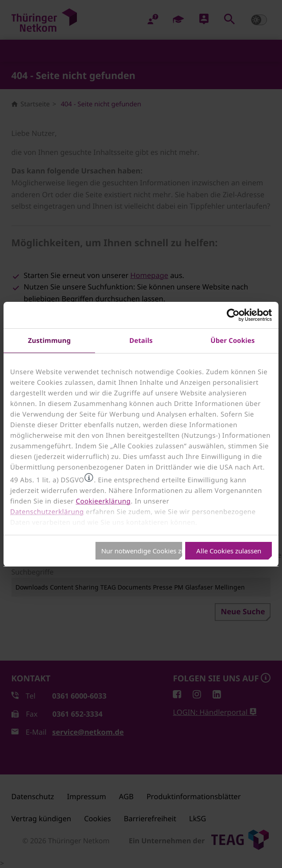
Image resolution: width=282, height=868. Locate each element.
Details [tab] (141, 340)
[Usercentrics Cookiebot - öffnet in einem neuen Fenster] (233, 315)
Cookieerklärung (103, 501)
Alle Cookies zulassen (229, 551)
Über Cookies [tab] (232, 340)
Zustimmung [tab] (49, 340)
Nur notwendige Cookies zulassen (142, 551)
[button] (89, 477)
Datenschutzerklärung (47, 512)
